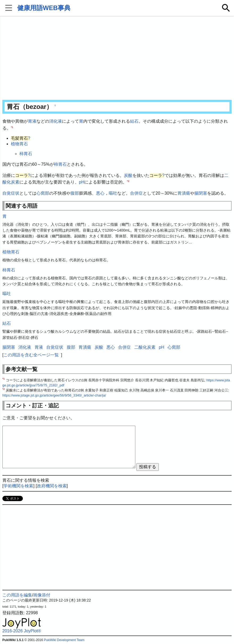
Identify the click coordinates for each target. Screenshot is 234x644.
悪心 (100, 193)
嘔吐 (113, 193)
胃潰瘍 (184, 193)
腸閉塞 (201, 193)
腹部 (75, 193)
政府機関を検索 (52, 486)
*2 (128, 181)
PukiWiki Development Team (64, 640)
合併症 (136, 193)
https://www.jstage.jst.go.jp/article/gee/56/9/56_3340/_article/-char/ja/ (54, 395)
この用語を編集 (17, 595)
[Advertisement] (117, 58)
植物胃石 (19, 144)
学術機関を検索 (18, 486)
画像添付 (42, 595)
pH (82, 182)
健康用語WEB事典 (44, 8)
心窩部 (43, 193)
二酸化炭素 (145, 347)
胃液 (32, 121)
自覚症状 (11, 193)
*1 (12, 127)
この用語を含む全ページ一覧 (31, 355)
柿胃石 (26, 154)
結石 (134, 121)
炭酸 (128, 175)
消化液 (56, 121)
